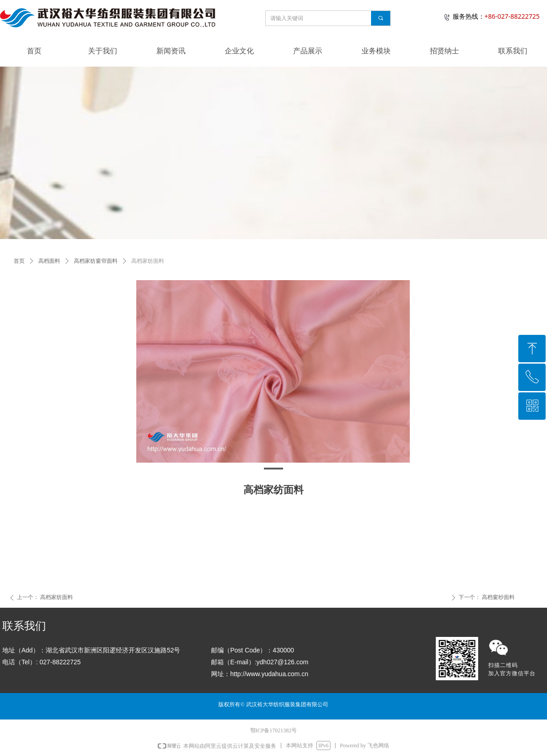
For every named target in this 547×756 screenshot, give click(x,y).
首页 (19, 261)
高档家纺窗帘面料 (96, 261)
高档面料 (49, 261)
